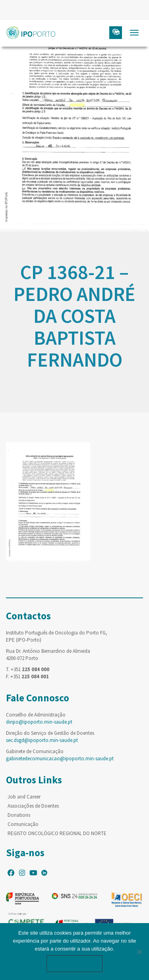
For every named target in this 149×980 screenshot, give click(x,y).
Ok (75, 963)
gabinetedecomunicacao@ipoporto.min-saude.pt (60, 758)
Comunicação (23, 824)
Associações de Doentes (33, 806)
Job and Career (24, 797)
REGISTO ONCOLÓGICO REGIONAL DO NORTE (57, 833)
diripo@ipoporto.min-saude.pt (39, 722)
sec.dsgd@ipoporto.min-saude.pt (42, 740)
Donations (19, 815)
